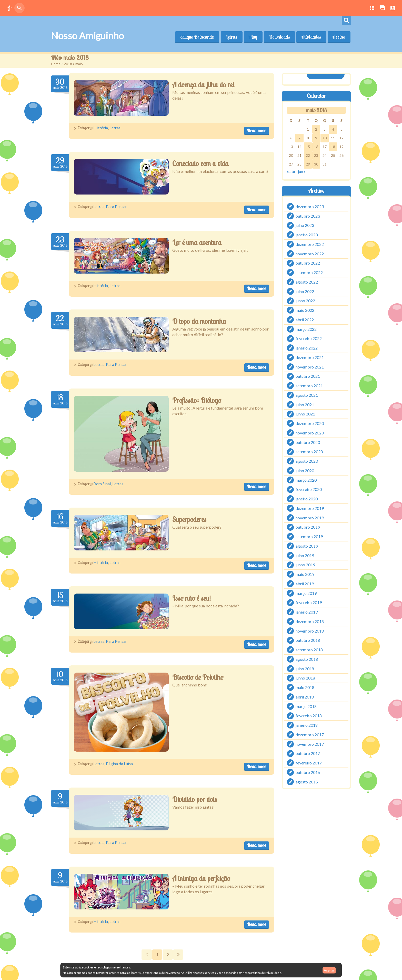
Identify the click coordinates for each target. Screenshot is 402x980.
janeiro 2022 (307, 348)
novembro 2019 (310, 517)
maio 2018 (305, 687)
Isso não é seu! (192, 598)
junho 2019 (305, 565)
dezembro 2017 (310, 735)
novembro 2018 (310, 631)
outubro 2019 (308, 527)
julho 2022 (305, 291)
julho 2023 (305, 225)
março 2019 (306, 593)
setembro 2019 (309, 536)
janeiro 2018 (307, 725)
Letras (231, 37)
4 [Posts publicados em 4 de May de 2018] (333, 129)
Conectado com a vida (200, 163)
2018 (68, 64)
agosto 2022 (307, 282)
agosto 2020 (307, 461)
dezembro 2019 (310, 508)
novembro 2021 (310, 367)
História (101, 128)
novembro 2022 (310, 253)
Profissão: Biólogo (197, 400)
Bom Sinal (102, 484)
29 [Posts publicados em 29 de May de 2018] (308, 164)
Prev (147, 955)
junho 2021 (305, 414)
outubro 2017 (308, 753)
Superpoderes (189, 519)
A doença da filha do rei (203, 85)
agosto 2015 (307, 782)
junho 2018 (305, 678)
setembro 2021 (309, 386)
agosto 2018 (307, 659)
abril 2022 (305, 320)
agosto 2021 (307, 395)
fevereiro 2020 (309, 489)
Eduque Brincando (196, 37)
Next (178, 955)
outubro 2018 (308, 640)
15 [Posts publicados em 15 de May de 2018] (308, 147)
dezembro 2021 (310, 357)
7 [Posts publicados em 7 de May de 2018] (299, 138)
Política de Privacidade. (267, 973)
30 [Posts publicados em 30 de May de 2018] (316, 164)
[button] (9, 8)
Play (252, 37)
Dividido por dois (195, 799)
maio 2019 (305, 574)
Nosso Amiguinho (87, 36)
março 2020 (306, 480)
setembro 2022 (309, 272)
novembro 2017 (310, 744)
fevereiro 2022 (309, 338)
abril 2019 (305, 584)
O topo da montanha (199, 321)
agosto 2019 (307, 546)
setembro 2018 (309, 650)
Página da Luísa (119, 764)
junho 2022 (305, 301)
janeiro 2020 (307, 499)
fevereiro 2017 (309, 763)
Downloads (279, 37)
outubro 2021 (308, 376)
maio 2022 (305, 310)
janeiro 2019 (307, 612)
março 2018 (306, 706)
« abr (291, 171)
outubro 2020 (308, 442)
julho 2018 (305, 668)
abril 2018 (305, 697)
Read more (257, 130)
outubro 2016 (308, 772)
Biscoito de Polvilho (198, 677)
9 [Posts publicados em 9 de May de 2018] (316, 138)
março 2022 (306, 329)
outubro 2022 (308, 263)
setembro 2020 (309, 452)
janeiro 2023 (307, 235)
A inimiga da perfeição (201, 878)
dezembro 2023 (310, 206)
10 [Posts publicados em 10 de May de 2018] (325, 138)
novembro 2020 (310, 433)
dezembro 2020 (310, 423)
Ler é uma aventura (197, 242)
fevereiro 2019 (309, 602)
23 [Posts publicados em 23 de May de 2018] (316, 155)
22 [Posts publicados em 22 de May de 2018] (308, 155)
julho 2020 (305, 470)
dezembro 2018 (310, 621)
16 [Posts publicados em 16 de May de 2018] (316, 147)
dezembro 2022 (310, 244)
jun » (302, 171)
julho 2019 (305, 555)
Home (56, 64)
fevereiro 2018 (309, 716)
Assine (339, 37)
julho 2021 (305, 404)
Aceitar (329, 970)
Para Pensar (116, 206)
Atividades (311, 37)
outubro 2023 (308, 216)
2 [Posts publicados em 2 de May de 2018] (316, 129)
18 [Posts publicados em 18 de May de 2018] (333, 147)
